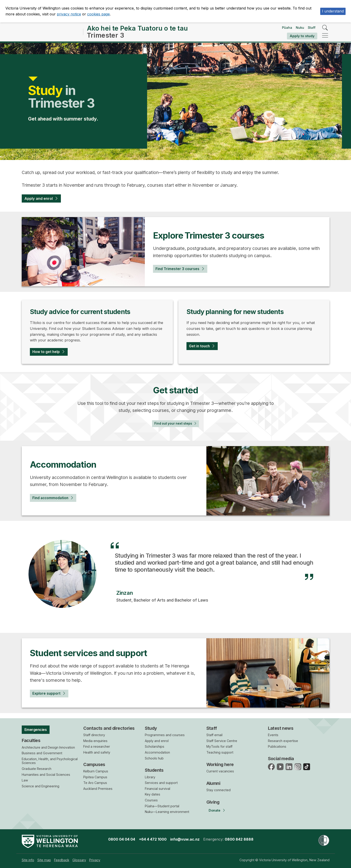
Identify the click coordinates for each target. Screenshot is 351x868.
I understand (333, 11)
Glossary (79, 860)
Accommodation (157, 752)
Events (273, 735)
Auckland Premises (98, 789)
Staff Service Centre (222, 741)
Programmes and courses (165, 735)
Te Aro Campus (95, 783)
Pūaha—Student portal (162, 806)
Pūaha (287, 28)
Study (151, 728)
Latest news (281, 728)
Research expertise (283, 741)
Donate (215, 811)
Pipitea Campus (95, 777)
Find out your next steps (172, 427)
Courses (151, 800)
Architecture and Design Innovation (48, 749)
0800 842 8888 (239, 839)
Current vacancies (220, 771)
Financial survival (158, 789)
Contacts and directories (109, 728)
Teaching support (220, 752)
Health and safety (97, 752)
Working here (220, 764)
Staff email (214, 735)
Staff (312, 28)
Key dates (153, 794)
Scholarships (155, 747)
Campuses (94, 764)
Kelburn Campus (96, 771)
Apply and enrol (41, 199)
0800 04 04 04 (122, 839)
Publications (277, 747)
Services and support (161, 783)
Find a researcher (97, 747)
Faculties (31, 742)
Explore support (49, 699)
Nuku (300, 28)
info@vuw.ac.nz (185, 839)
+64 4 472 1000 (153, 839)
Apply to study (302, 36)
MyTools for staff (219, 747)
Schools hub (154, 758)
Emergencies (38, 730)
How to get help (49, 354)
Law (25, 782)
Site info (28, 860)
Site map (44, 860)
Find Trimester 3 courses (181, 270)
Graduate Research (37, 771)
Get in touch (202, 348)
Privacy (95, 860)
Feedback (62, 860)
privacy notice (69, 14)
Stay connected (218, 790)
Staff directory (94, 735)
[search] (325, 28)
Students (154, 770)
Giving (213, 802)
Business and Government (42, 755)
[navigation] (325, 36)
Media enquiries (95, 741)
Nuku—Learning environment (167, 812)
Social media (281, 759)
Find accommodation (54, 503)
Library (150, 777)
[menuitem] (28, 860)
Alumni (213, 783)
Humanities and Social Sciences (46, 776)
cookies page (98, 14)
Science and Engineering (41, 788)
